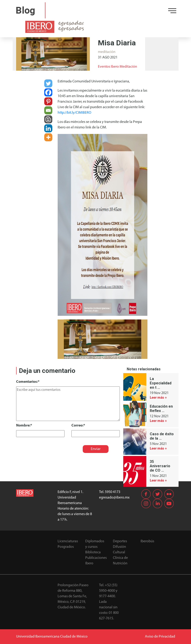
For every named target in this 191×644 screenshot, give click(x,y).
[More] (48, 137)
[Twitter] (48, 83)
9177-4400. (107, 596)
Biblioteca (93, 552)
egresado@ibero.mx (114, 498)
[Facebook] (48, 92)
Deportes (120, 541)
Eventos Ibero (108, 67)
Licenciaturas (68, 541)
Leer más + (158, 398)
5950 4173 (113, 492)
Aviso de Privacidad (160, 637)
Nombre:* (24, 426)
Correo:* (78, 426)
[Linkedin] (48, 128)
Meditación (128, 67)
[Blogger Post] (48, 119)
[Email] (48, 110)
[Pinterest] (48, 101)
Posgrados (66, 547)
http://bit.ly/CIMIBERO (74, 113)
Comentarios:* (28, 382)
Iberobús (147, 541)
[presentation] (48, 446)
